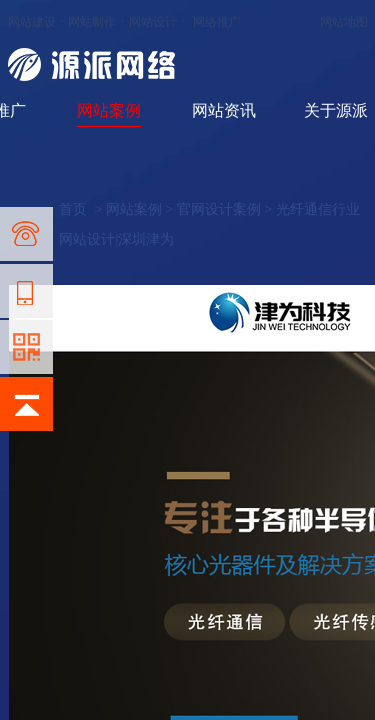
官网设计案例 (219, 209)
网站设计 (153, 22)
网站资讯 (224, 110)
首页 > (82, 209)
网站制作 (92, 22)
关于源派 (336, 110)
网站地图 (344, 22)
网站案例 (109, 110)
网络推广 (217, 22)
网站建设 (32, 22)
